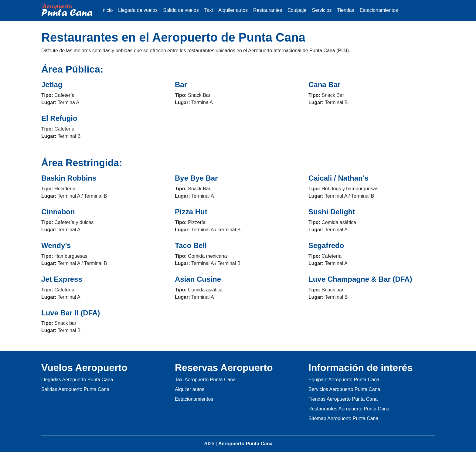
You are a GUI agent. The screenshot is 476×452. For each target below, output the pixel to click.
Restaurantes (268, 10)
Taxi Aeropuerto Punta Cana (205, 380)
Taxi (209, 10)
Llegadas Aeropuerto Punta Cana (77, 380)
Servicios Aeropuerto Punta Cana (344, 389)
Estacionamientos (379, 10)
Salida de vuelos (181, 10)
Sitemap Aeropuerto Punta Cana (343, 418)
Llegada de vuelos (138, 10)
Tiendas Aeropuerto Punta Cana (343, 399)
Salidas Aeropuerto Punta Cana (75, 389)
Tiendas (345, 10)
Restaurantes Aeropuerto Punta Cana (349, 409)
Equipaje (297, 10)
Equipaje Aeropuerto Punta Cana (344, 380)
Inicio (107, 10)
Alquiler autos (233, 10)
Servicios (322, 10)
